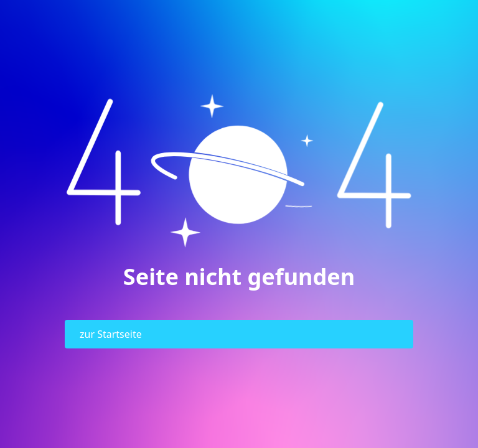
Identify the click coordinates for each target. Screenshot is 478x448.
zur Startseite (111, 334)
